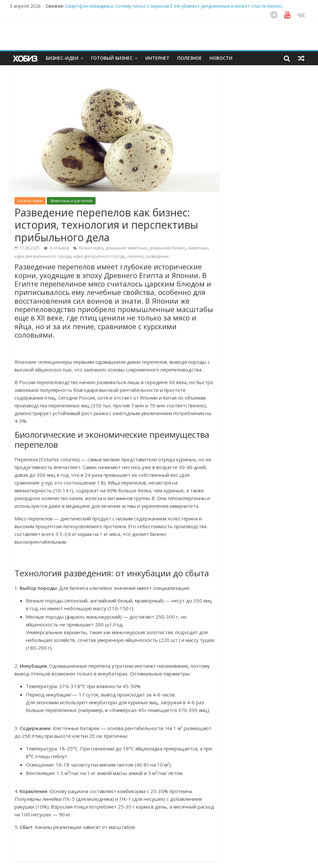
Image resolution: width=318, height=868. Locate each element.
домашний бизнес (168, 248)
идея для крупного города (99, 256)
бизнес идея (91, 248)
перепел (135, 256)
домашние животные (126, 248)
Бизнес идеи (30, 201)
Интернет (157, 58)
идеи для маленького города (43, 256)
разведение (157, 256)
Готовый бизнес (112, 58)
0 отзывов (56, 248)
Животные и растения (71, 201)
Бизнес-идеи (62, 58)
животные (198, 248)
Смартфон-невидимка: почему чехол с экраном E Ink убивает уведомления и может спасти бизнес (174, 6)
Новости (221, 58)
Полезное (190, 58)
